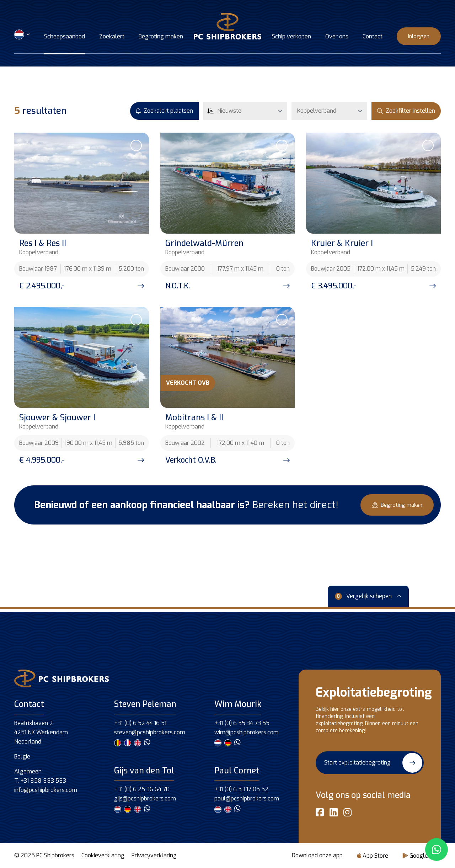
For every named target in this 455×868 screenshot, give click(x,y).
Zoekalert (112, 37)
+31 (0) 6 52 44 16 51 (140, 723)
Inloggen (419, 36)
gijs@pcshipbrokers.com (145, 798)
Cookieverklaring (103, 855)
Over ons (337, 37)
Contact (373, 37)
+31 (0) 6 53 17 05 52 (241, 789)
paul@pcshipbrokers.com (247, 798)
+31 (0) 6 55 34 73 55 (242, 723)
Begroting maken (161, 37)
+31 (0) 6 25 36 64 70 (142, 789)
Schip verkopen (291, 37)
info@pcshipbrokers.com (46, 790)
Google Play (422, 856)
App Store (373, 856)
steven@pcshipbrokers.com (150, 732)
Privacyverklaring (154, 855)
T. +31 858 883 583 (40, 781)
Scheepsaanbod (65, 37)
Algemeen (28, 771)
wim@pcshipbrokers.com (247, 732)
